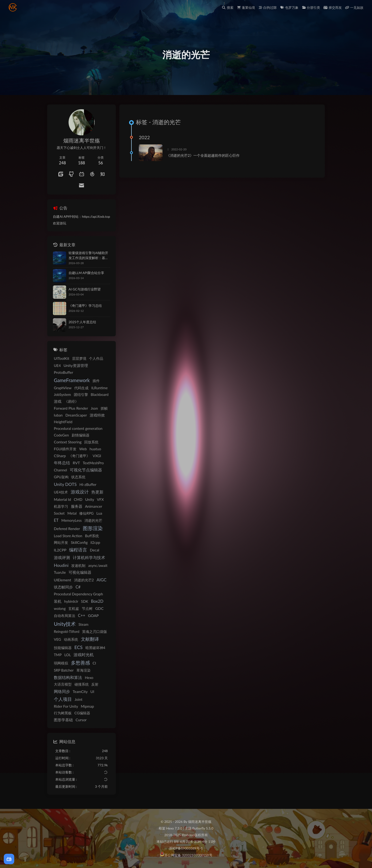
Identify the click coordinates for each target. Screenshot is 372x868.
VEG (57, 639)
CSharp (60, 456)
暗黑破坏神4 (95, 648)
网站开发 (61, 542)
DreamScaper (76, 415)
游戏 (58, 401)
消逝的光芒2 (84, 580)
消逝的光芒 (93, 520)
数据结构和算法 (68, 677)
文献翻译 (90, 639)
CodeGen (61, 435)
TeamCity (80, 692)
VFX (100, 499)
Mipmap (87, 706)
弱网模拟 (61, 663)
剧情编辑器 (81, 435)
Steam (84, 624)
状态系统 (78, 477)
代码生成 (81, 388)
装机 (58, 601)
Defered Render (67, 529)
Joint (79, 699)
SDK (84, 601)
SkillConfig (79, 542)
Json (94, 408)
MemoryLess (71, 520)
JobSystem (62, 394)
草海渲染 (84, 670)
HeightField (63, 422)
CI (94, 663)
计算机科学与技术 (89, 557)
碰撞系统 (82, 684)
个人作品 (96, 358)
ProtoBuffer (63, 372)
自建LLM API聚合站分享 (86, 273)
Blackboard (100, 394)
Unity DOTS (65, 484)
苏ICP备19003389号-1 (186, 848)
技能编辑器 (63, 648)
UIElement (63, 580)
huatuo (95, 449)
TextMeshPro (93, 463)
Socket (59, 513)
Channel (60, 470)
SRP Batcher (64, 670)
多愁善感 (80, 663)
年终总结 (62, 463)
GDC (99, 608)
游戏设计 (80, 492)
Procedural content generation (78, 428)
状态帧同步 (63, 587)
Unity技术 (65, 624)
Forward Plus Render (71, 408)
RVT (76, 463)
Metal (72, 513)
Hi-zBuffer (88, 484)
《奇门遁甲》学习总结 (85, 306)
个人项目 (63, 699)
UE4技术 (61, 492)
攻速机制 (78, 565)
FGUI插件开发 (65, 449)
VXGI (97, 456)
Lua (99, 513)
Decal (95, 550)
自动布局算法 (65, 616)
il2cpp (95, 542)
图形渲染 (93, 528)
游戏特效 (97, 415)
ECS (79, 647)
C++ (82, 616)
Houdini (61, 565)
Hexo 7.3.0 (174, 828)
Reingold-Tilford (67, 631)
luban (58, 415)
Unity (90, 499)
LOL (68, 655)
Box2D (97, 601)
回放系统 (91, 442)
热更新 (97, 492)
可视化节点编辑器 (86, 470)
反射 (95, 684)
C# (78, 587)
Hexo (89, 678)
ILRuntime (100, 388)
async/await (98, 565)
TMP (58, 655)
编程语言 (78, 550)
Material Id (62, 499)
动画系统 (71, 639)
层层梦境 (79, 358)
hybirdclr (71, 601)
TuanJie (60, 572)
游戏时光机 (84, 655)
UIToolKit (62, 358)
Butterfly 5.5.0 (203, 828)
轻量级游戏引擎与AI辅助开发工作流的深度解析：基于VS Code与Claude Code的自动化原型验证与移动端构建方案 (89, 256)
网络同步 (62, 691)
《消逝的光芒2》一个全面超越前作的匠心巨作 (203, 155)
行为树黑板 (63, 713)
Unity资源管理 (76, 365)
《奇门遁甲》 (79, 456)
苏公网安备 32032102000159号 (188, 855)
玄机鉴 (74, 608)
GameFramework (72, 380)
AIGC (102, 580)
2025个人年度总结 (82, 322)
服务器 (77, 506)
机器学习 (61, 506)
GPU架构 (61, 477)
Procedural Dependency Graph (78, 594)
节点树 (87, 608)
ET (56, 520)
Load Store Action (68, 536)
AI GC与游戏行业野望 (85, 289)
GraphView (63, 388)
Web (83, 449)
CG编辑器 (82, 713)
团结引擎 (81, 394)
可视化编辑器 (80, 572)
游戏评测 (62, 558)
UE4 (57, 365)
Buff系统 (92, 536)
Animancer (94, 506)
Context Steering (68, 442)
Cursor (81, 720)
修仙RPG (86, 513)
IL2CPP (60, 550)
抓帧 (104, 408)
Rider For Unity (66, 706)
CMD (78, 499)
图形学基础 (63, 720)
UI (92, 691)
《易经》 (71, 401)
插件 (96, 381)
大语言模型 (63, 684)
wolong (60, 608)
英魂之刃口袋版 (95, 631)
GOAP (93, 615)
